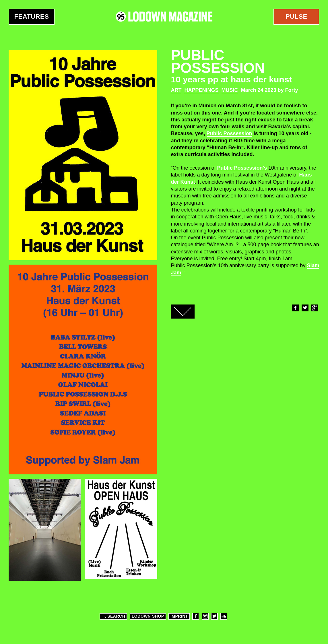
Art (176, 90)
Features (32, 17)
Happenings (201, 90)
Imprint (179, 616)
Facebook (295, 308)
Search (113, 616)
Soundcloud (224, 616)
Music (230, 90)
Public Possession (229, 133)
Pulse (296, 17)
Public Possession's (242, 168)
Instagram (205, 616)
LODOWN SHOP (148, 616)
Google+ (315, 308)
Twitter (305, 308)
